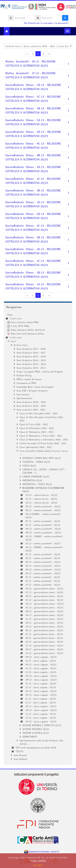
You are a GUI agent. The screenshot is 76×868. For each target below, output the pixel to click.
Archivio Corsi (21, 345)
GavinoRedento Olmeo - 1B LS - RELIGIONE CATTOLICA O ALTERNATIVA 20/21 (33, 275)
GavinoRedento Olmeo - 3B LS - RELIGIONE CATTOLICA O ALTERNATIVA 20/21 (33, 193)
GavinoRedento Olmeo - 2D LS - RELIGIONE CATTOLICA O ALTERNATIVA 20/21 (33, 216)
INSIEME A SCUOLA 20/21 (36, 733)
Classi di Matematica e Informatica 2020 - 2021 (44, 440)
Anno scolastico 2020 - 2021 (31, 410)
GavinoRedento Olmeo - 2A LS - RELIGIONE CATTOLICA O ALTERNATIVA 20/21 (33, 251)
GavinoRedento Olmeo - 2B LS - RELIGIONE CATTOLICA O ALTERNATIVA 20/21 (33, 240)
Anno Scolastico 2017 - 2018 (31, 349)
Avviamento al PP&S (26, 383)
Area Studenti (20, 759)
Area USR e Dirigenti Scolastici (32, 391)
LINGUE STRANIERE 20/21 (36, 477)
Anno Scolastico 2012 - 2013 (31, 368)
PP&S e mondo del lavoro (29, 379)
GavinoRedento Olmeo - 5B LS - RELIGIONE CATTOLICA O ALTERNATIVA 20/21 (33, 111)
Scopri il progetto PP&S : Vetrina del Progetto (40, 372)
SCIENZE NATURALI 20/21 (36, 729)
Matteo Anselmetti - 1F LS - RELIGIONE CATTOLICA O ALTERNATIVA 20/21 (30, 75)
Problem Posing (24, 375)
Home (10, 315)
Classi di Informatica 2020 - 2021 (37, 428)
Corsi (13, 341)
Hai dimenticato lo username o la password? (46, 23)
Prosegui (38, 865)
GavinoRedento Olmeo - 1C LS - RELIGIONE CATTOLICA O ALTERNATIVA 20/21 (33, 263)
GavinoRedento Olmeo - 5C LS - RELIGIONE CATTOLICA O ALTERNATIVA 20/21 (33, 99)
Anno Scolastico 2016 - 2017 (31, 353)
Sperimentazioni (24, 398)
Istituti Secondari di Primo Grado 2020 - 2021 (43, 443)
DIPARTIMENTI (30, 737)
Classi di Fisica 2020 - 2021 (34, 424)
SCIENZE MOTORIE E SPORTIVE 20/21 (42, 725)
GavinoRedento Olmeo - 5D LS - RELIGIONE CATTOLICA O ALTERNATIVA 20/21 (33, 87)
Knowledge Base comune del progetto (35, 387)
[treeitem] (38, 537)
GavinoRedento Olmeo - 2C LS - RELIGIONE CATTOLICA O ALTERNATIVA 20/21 (33, 228)
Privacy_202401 (38, 860)
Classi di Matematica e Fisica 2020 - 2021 (41, 436)
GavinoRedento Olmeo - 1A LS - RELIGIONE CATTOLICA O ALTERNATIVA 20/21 (33, 286)
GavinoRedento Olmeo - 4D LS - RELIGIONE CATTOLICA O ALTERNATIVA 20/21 (33, 134)
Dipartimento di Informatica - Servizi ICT (42, 852)
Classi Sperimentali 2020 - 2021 (36, 447)
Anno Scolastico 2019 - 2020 (31, 406)
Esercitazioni (23, 394)
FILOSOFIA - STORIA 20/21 (36, 462)
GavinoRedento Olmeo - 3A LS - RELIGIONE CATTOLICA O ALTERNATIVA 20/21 (33, 204)
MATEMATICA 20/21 (33, 480)
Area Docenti (20, 755)
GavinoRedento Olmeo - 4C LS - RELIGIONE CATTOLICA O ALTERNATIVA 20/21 (33, 146)
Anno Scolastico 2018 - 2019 (31, 402)
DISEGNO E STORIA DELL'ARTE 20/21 (42, 458)
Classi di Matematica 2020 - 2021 (37, 432)
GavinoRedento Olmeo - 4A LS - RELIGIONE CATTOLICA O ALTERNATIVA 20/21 (33, 169)
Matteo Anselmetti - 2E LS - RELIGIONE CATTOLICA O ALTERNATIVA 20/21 (30, 64)
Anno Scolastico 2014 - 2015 (31, 360)
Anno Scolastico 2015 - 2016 (31, 356)
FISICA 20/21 (29, 466)
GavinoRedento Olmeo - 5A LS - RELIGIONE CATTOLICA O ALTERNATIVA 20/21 (33, 122)
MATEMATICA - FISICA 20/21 (37, 484)
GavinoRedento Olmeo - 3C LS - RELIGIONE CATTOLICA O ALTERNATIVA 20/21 (33, 181)
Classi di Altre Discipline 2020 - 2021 (39, 413)
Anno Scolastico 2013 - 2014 (31, 364)
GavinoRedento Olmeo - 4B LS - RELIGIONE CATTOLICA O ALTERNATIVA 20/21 (33, 157)
